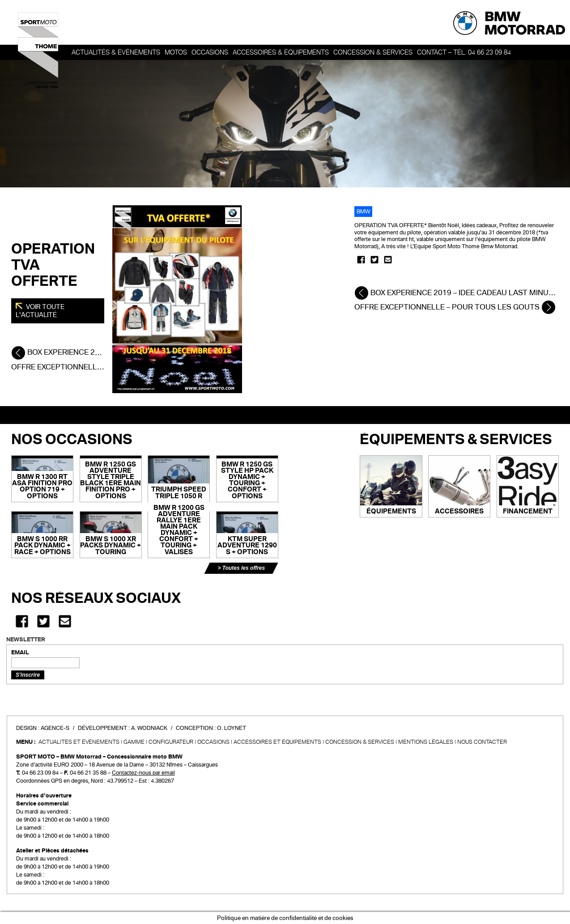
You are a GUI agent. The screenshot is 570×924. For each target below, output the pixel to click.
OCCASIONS (210, 52)
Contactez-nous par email (143, 773)
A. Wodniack (149, 728)
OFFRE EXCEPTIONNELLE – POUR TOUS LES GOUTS (455, 307)
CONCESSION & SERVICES (360, 742)
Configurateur (171, 742)
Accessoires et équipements (277, 742)
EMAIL (20, 653)
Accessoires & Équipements (281, 52)
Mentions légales (426, 742)
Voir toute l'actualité (40, 311)
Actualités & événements (116, 52)
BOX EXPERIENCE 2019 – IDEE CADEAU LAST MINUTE (456, 293)
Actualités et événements (79, 742)
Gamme (134, 742)
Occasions (213, 742)
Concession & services (373, 52)
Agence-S (55, 728)
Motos (176, 52)
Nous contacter (482, 742)
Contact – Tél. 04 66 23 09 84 (464, 52)
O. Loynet (232, 728)
